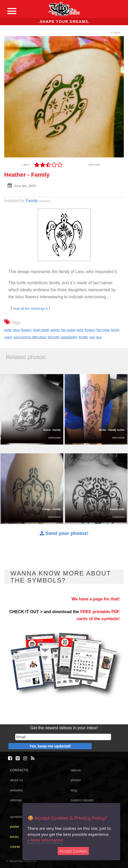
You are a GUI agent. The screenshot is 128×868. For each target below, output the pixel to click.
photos (76, 780)
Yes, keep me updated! (50, 746)
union (8, 337)
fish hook (103, 330)
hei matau (68, 330)
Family (32, 201)
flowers (26, 330)
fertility (84, 337)
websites (16, 790)
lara (99, 337)
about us (16, 780)
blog (74, 790)
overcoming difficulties (30, 337)
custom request (82, 800)
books (14, 837)
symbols (16, 817)
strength (53, 337)
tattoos (76, 770)
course (15, 847)
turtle (8, 330)
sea (92, 337)
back (116, 33)
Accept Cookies (73, 851)
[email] (63, 737)
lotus (16, 330)
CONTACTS (19, 770)
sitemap (16, 800)
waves (55, 330)
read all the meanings (30, 309)
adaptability (69, 337)
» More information (45, 840)
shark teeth (41, 330)
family (115, 330)
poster (15, 827)
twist (80, 330)
